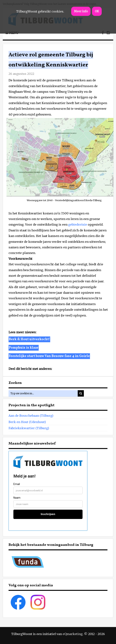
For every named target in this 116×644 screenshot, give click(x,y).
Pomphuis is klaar (24, 348)
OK (97, 11)
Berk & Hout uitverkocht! (29, 339)
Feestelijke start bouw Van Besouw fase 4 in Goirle (49, 356)
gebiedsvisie (78, 224)
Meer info (81, 11)
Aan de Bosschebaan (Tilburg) (31, 416)
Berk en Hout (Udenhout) (27, 422)
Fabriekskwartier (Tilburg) (29, 428)
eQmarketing (73, 634)
